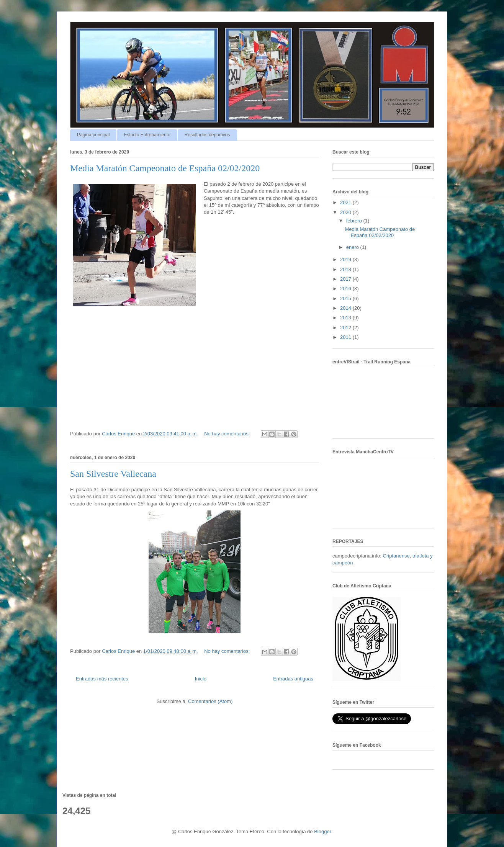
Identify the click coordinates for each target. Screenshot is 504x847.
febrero (355, 221)
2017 (346, 279)
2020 (346, 212)
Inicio (201, 679)
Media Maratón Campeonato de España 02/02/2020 (165, 168)
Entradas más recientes (102, 679)
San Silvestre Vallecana (113, 474)
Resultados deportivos (207, 135)
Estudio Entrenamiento (147, 135)
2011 (346, 337)
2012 (346, 328)
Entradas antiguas (293, 679)
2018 (346, 269)
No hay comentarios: (228, 434)
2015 (346, 298)
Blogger (322, 831)
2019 (346, 259)
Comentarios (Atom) (210, 701)
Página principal (93, 135)
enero (353, 247)
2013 (346, 318)
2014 (346, 308)
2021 (346, 202)
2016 (346, 289)
